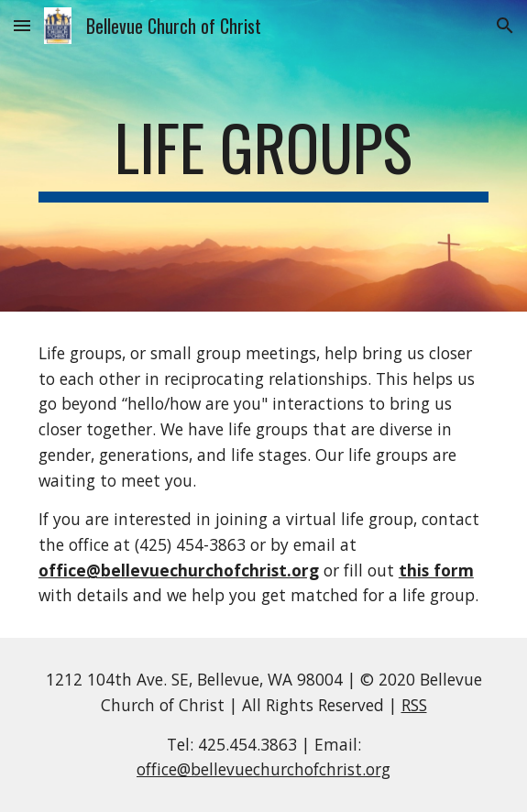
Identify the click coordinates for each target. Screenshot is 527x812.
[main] (263, 156)
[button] (22, 25)
